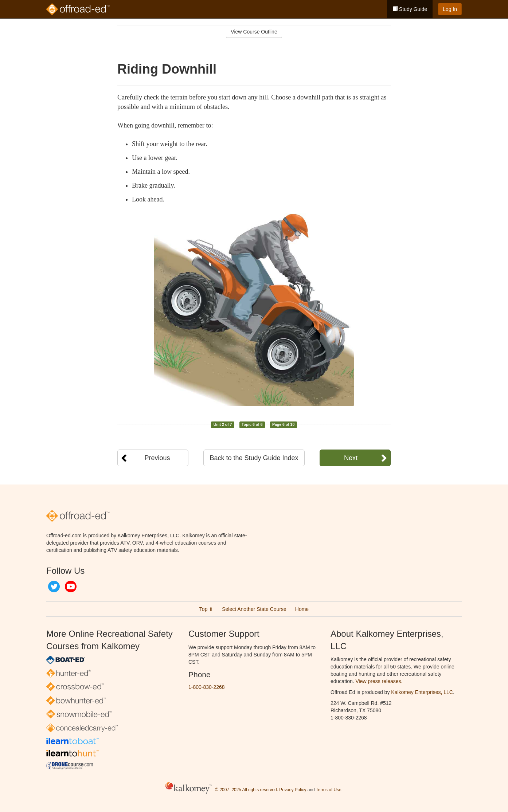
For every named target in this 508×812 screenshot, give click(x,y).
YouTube (71, 587)
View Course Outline (254, 32)
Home (302, 609)
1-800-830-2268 (207, 687)
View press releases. (379, 681)
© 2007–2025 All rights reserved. (247, 790)
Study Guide (410, 9)
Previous (157, 458)
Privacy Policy (293, 790)
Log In (450, 9)
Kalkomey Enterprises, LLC (422, 692)
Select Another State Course (254, 609)
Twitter (54, 587)
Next (351, 458)
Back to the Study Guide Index (254, 458)
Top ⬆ (206, 609)
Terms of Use (329, 790)
